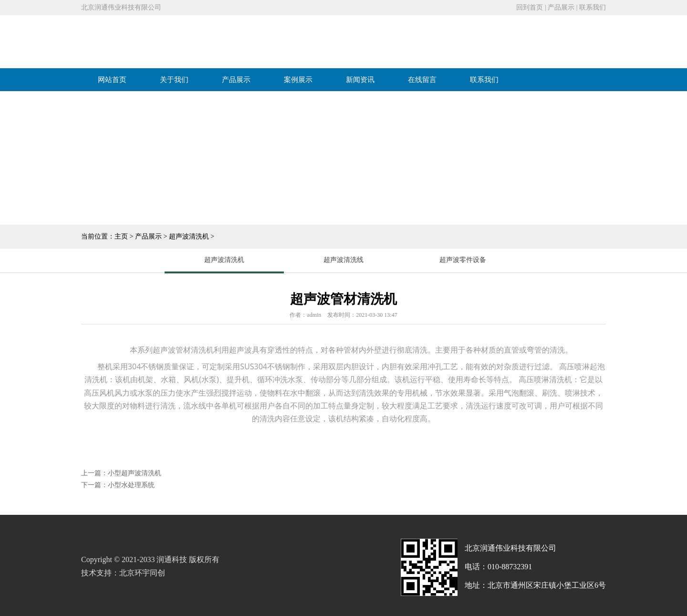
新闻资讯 (360, 80)
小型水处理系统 (131, 485)
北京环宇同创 (142, 573)
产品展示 (561, 7)
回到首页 (530, 7)
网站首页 (112, 80)
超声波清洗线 (343, 260)
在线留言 (422, 80)
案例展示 (298, 80)
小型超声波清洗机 (135, 473)
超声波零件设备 (463, 260)
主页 (121, 236)
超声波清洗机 (189, 236)
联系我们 (593, 7)
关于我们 (174, 80)
